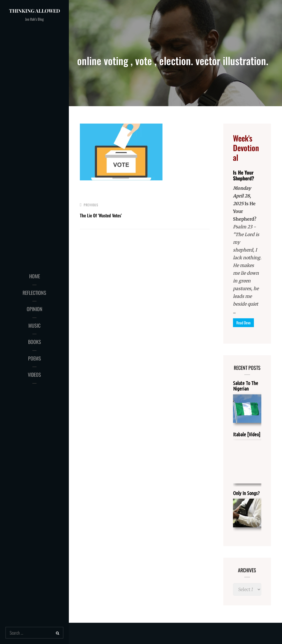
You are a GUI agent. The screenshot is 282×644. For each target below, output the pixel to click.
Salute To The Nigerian (246, 386)
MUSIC (34, 325)
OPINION (35, 309)
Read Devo (243, 323)
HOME (35, 276)
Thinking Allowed (35, 11)
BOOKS (35, 342)
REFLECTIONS (34, 293)
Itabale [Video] (247, 434)
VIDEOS (34, 375)
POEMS (35, 358)
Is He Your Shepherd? (244, 175)
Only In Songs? (246, 493)
